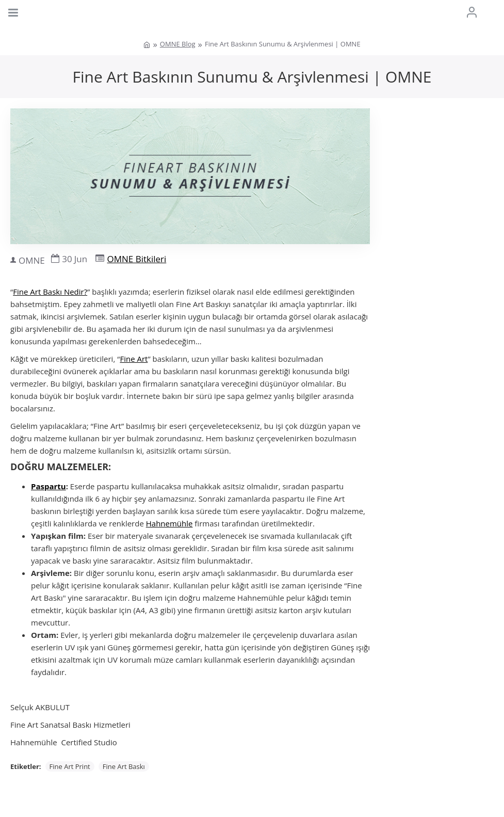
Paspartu (48, 486)
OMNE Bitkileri (136, 259)
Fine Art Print (70, 766)
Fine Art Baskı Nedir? (50, 292)
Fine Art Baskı (124, 766)
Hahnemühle (169, 523)
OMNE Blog (178, 44)
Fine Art (134, 359)
